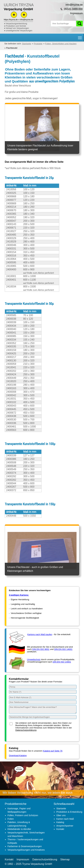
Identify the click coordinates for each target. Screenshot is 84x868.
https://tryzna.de (11, 20)
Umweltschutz (34, 659)
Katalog (60, 822)
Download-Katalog (18, 755)
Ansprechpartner (65, 826)
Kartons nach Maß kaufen (40, 634)
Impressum (76, 13)
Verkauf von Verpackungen (17, 28)
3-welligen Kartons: (19, 595)
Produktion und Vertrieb (16, 26)
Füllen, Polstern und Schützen (23, 815)
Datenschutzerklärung (26, 730)
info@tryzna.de (27, 20)
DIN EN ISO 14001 (63, 649)
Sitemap (65, 859)
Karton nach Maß (65, 819)
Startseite (61, 809)
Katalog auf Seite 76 (53, 751)
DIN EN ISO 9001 (41, 649)
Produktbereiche (16, 804)
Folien (11, 819)
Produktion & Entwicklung (69, 812)
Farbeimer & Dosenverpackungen (25, 846)
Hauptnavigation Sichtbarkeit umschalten (80, 37)
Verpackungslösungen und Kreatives (26, 850)
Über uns (61, 815)
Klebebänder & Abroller (19, 829)
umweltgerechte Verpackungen (19, 31)
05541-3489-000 (73, 9)
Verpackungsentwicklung (16, 24)
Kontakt (60, 829)
